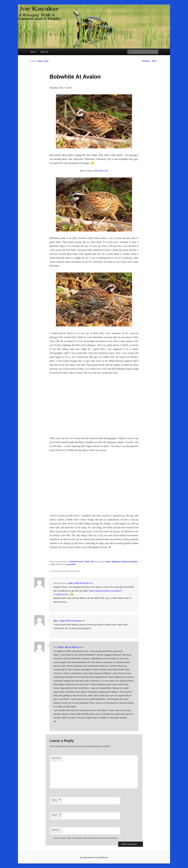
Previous (145, 61)
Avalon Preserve (77, 562)
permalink (71, 564)
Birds (87, 562)
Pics (93, 562)
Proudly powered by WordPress (94, 858)
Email (56, 815)
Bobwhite (116, 562)
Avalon (108, 562)
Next (155, 61)
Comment (56, 758)
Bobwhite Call (101, 171)
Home (33, 52)
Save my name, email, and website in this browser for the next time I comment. (85, 838)
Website (55, 830)
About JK (44, 52)
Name (56, 800)
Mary (56, 621)
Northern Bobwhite (129, 562)
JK (53, 564)
